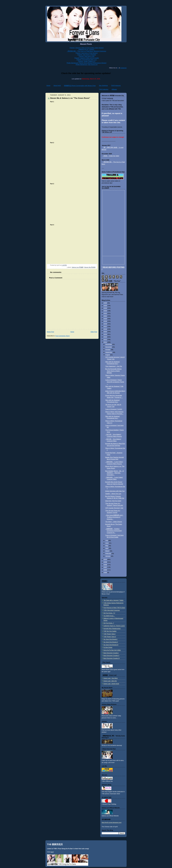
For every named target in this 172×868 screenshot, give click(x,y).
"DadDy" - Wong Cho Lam (113, 494)
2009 (106, 562)
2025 (106, 306)
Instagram (123, 68)
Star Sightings (103, 86)
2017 (106, 327)
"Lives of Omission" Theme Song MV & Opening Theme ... (115, 382)
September (109, 352)
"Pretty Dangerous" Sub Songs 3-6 (86, 65)
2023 (106, 311)
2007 (106, 567)
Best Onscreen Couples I (111, 653)
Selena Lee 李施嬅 (78, 267)
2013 (106, 337)
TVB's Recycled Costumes (112, 610)
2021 (106, 316)
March (108, 551)
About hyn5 (57, 86)
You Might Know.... (109, 616)
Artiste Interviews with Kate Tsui (115, 491)
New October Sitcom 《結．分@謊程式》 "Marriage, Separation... (115, 473)
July (107, 540)
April (107, 548)
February (108, 554)
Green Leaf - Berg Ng (110, 681)
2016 (106, 329)
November (109, 347)
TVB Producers (116, 86)
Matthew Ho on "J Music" (86, 49)
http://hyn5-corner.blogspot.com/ (112, 823)
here (52, 852)
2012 (106, 340)
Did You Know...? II (109, 613)
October (108, 350)
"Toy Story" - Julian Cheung (114, 522)
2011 (106, 342)
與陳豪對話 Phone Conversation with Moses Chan (80, 86)
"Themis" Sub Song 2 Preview (86, 55)
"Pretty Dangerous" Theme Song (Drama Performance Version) (86, 63)
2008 (106, 565)
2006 (106, 570)
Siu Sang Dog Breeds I (110, 639)
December (109, 344)
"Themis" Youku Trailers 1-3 (86, 61)
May (107, 546)
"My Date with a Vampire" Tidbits (113, 600)
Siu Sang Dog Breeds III (111, 645)
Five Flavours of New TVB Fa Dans (114, 608)
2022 (106, 313)
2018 (106, 324)
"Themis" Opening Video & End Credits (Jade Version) (86, 48)
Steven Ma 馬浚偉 (90, 267)
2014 (106, 334)
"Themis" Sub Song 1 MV (86, 56)
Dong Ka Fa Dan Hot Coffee (112, 650)
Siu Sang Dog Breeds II (111, 642)
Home (48, 86)
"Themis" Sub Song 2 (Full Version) (86, 53)
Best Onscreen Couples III (112, 658)
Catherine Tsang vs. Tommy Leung (114, 626)
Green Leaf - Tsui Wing (111, 678)
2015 (106, 332)
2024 (106, 308)
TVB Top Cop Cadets (110, 631)
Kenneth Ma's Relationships (112, 629)
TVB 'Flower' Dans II (110, 637)
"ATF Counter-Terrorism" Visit (114, 508)
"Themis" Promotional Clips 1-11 (86, 60)
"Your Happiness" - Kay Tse (114, 366)
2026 (106, 303)
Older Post (94, 332)
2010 (106, 559)
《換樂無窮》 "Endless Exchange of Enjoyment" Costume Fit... (114, 531)
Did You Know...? (109, 623)
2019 (106, 321)
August (108, 355)
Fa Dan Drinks (108, 647)
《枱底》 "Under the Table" (111, 156)
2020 (106, 319)
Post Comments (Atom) (62, 336)
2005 (106, 573)
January (108, 556)
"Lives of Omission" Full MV (114, 409)
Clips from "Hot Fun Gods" (113, 501)
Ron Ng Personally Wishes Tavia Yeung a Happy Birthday (113, 371)
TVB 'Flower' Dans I (110, 634)
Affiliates (114, 89)
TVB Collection (104, 89)
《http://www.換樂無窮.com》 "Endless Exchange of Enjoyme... (114, 517)
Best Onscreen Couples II (111, 656)
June (107, 543)
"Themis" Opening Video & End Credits (86, 58)
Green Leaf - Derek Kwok (111, 684)
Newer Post (50, 332)
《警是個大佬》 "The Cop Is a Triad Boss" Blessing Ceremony (86, 51)
